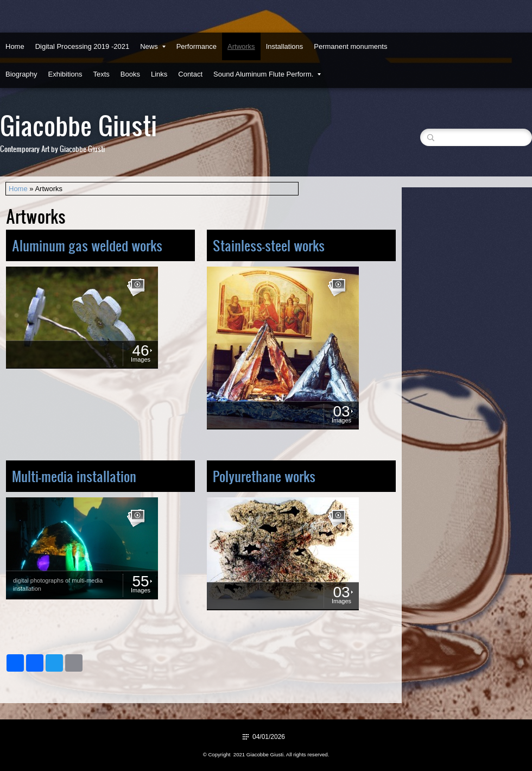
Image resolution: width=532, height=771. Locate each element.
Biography (21, 74)
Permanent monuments (350, 46)
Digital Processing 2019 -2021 (82, 46)
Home (15, 46)
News (153, 46)
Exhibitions (65, 74)
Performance (197, 46)
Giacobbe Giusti (78, 125)
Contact (190, 74)
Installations (285, 46)
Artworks (241, 46)
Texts (101, 74)
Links (159, 74)
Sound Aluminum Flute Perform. (267, 74)
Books (130, 74)
